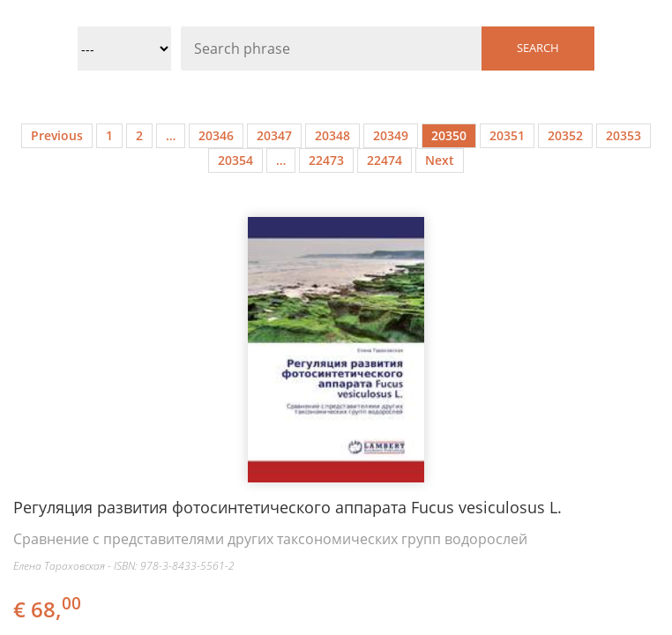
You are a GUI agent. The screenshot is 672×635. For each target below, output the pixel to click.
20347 (274, 135)
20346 (216, 135)
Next (440, 160)
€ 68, (49, 609)
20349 (391, 135)
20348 (332, 135)
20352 (565, 135)
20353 (623, 135)
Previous (57, 135)
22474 (385, 160)
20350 (449, 135)
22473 (326, 160)
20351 (507, 135)
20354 (235, 160)
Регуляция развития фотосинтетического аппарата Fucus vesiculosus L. (287, 507)
